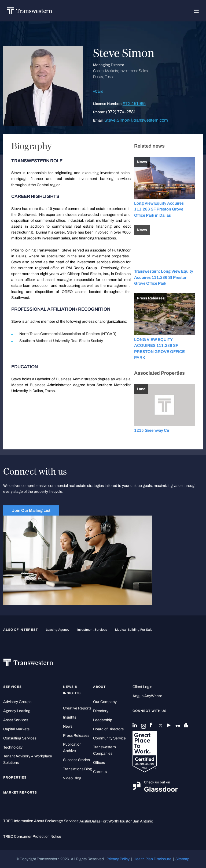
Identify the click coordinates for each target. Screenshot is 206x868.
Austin (85, 821)
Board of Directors (108, 729)
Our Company (105, 702)
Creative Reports (77, 708)
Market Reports (20, 792)
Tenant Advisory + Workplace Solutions (28, 759)
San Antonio (143, 821)
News (68, 726)
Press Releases (76, 736)
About (99, 687)
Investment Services (92, 630)
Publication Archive (72, 748)
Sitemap (182, 859)
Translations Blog (78, 769)
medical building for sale (134, 630)
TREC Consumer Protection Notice (32, 837)
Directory (101, 711)
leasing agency (58, 630)
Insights (70, 717)
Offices (99, 763)
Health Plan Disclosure (152, 859)
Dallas (95, 821)
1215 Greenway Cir (152, 430)
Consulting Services (20, 738)
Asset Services (16, 720)
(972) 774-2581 (121, 112)
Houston (125, 821)
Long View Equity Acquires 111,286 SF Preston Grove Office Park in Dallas (159, 209)
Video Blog (72, 778)
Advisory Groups (17, 702)
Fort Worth (109, 821)
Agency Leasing (17, 711)
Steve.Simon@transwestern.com (136, 120)
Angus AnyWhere (147, 696)
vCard (98, 91)
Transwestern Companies (104, 750)
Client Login (142, 687)
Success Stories (76, 760)
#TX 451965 (134, 104)
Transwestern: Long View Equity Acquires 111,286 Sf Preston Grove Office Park (164, 277)
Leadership (103, 720)
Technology (13, 747)
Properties (15, 777)
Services (12, 687)
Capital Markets (16, 729)
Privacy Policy (118, 859)
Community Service (109, 738)
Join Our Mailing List (31, 510)
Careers (100, 772)
